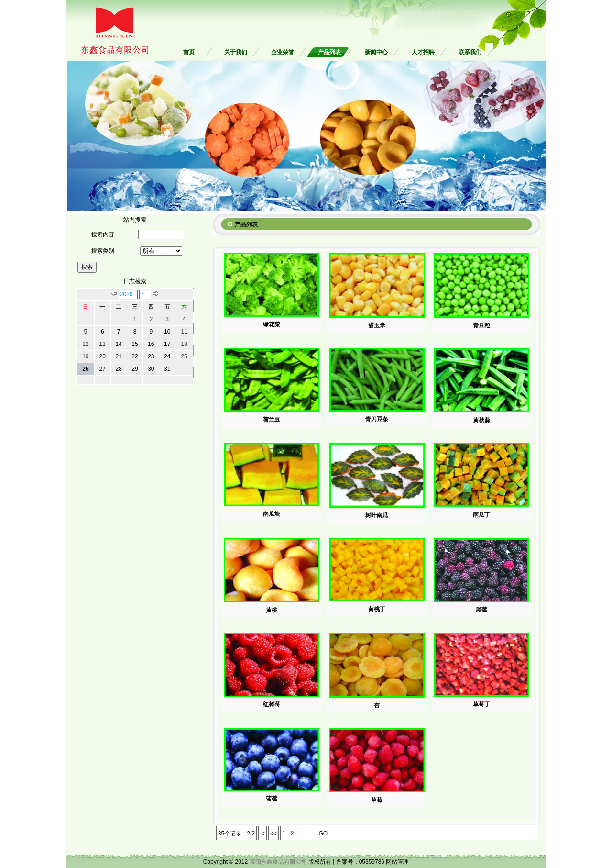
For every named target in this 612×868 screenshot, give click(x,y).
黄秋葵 (481, 420)
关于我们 (236, 52)
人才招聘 (423, 52)
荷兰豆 (272, 420)
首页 (189, 52)
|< (262, 834)
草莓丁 (481, 704)
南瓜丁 (481, 515)
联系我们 (470, 52)
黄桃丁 (377, 609)
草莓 (377, 800)
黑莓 (481, 610)
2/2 (251, 834)
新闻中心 (376, 52)
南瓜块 (272, 514)
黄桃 (272, 610)
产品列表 (329, 52)
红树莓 (272, 704)
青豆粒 (481, 325)
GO (323, 834)
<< (273, 834)
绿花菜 (272, 324)
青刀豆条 (377, 419)
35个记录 (230, 834)
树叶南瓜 (377, 515)
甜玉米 (377, 325)
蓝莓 (272, 799)
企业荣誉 (283, 52)
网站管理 (397, 862)
